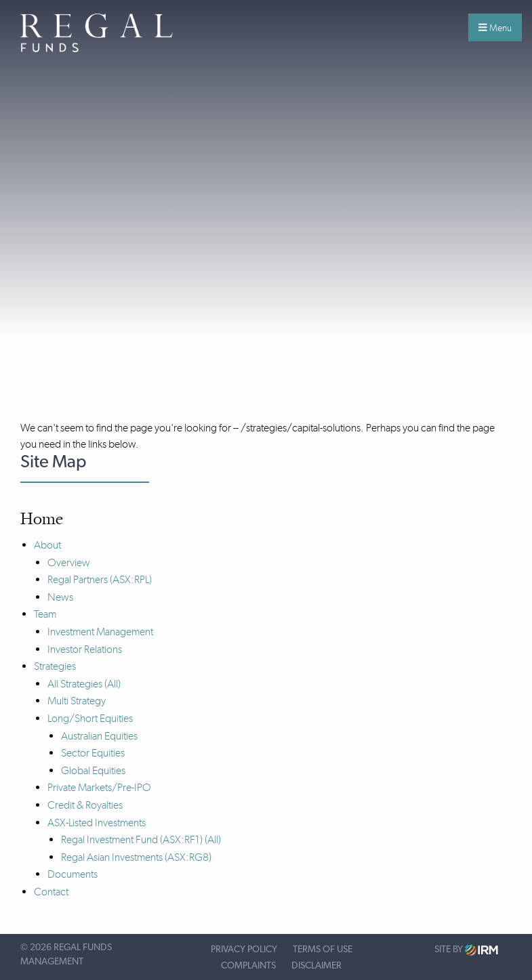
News (60, 597)
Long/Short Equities (90, 718)
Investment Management (100, 632)
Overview (69, 562)
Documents (73, 874)
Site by (466, 950)
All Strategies (75, 684)
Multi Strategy (77, 701)
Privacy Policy (244, 950)
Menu (495, 28)
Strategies (55, 666)
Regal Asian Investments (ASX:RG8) (136, 857)
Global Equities (93, 770)
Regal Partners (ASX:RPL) (100, 579)
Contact (51, 892)
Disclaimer (316, 966)
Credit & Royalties (85, 805)
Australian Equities (99, 736)
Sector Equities (93, 753)
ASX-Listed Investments (97, 823)
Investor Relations (85, 649)
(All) (112, 684)
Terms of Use (323, 950)
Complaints (248, 966)
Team (45, 614)
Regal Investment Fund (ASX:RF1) (132, 839)
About (47, 545)
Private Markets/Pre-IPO (99, 787)
